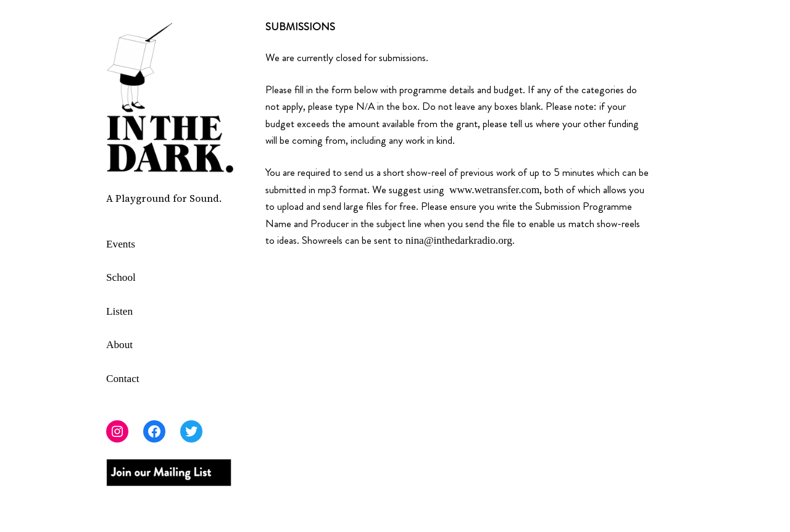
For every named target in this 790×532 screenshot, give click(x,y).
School (121, 277)
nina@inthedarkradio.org (459, 240)
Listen (119, 311)
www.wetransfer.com (494, 190)
